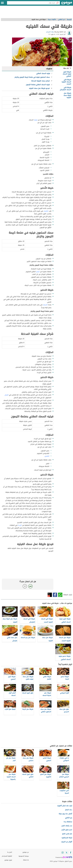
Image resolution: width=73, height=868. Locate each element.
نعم (30, 586)
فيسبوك (55, 595)
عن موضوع (26, 852)
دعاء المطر (69, 810)
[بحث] (57, 3)
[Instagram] (63, 853)
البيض (7, 395)
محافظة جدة (68, 822)
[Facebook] (71, 853)
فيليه (36, 120)
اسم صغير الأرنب (67, 830)
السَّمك (46, 211)
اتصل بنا (10, 852)
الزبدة (20, 525)
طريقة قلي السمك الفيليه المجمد (66, 82)
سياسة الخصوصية (24, 856)
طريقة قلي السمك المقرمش (65, 88)
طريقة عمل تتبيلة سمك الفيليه (67, 95)
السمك (45, 305)
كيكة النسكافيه (67, 838)
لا (25, 586)
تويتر (50, 595)
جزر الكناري (69, 818)
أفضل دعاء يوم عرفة (65, 814)
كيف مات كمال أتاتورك (65, 806)
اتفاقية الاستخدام (7, 856)
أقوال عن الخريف (67, 842)
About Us (26, 860)
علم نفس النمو (67, 834)
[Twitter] (67, 853)
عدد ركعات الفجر (67, 826)
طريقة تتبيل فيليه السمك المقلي (67, 74)
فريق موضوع (8, 860)
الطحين (47, 456)
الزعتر (38, 272)
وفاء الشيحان (50, 32)
